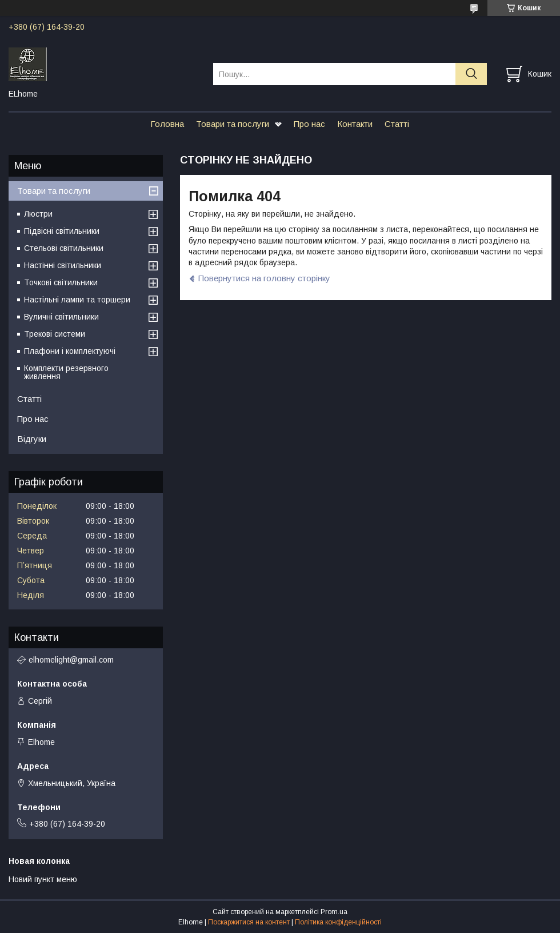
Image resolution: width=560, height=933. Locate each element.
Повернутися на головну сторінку (264, 278)
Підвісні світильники (62, 231)
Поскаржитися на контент (249, 922)
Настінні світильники (63, 265)
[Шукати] (471, 74)
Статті (397, 124)
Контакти (355, 124)
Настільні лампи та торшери (77, 300)
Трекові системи (55, 334)
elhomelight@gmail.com (71, 660)
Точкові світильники (61, 282)
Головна (167, 124)
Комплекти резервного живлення (66, 372)
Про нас (309, 124)
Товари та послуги (233, 124)
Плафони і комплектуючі (70, 351)
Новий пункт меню (43, 879)
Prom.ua (334, 912)
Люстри (38, 214)
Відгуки (32, 439)
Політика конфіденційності (338, 922)
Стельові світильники (64, 248)
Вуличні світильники (61, 317)
